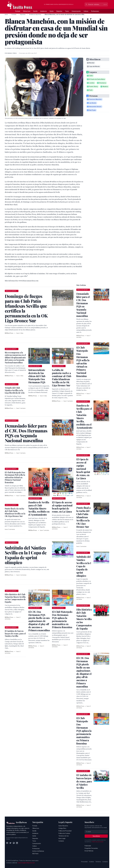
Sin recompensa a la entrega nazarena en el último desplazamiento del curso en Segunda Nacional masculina (15, 357)
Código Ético (62, 828)
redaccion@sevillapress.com (26, 863)
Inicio (6, 14)
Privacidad (84, 862)
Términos (98, 862)
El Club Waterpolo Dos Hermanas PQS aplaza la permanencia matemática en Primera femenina (62, 619)
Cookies (91, 862)
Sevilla (35, 11)
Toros (67, 11)
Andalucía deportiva (35, 14)
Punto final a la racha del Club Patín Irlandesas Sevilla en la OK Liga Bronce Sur (15, 512)
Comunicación (76, 11)
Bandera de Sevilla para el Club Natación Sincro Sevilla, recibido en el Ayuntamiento (39, 508)
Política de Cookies (64, 833)
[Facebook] (7, 843)
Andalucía (44, 11)
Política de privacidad (98, 842)
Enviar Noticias (89, 851)
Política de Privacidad (65, 831)
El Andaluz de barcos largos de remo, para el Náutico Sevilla (15, 633)
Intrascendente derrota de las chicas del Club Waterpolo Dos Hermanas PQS (37, 376)
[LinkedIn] (17, 843)
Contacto (61, 841)
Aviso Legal (62, 838)
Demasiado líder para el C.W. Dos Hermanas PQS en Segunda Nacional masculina (83, 305)
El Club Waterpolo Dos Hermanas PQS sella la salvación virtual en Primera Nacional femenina (15, 477)
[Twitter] (10, 843)
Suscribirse (96, 836)
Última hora (27, 11)
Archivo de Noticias (38, 851)
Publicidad (88, 846)
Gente (52, 11)
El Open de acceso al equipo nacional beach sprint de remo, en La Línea (62, 507)
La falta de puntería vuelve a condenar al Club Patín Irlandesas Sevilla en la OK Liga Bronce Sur (62, 378)
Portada (18, 11)
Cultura (86, 11)
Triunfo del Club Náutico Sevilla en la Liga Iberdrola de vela (15, 390)
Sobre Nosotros (63, 826)
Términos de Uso (64, 836)
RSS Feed (35, 854)
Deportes (59, 11)
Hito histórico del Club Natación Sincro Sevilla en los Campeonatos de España (15, 598)
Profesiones (95, 11)
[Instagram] (14, 843)
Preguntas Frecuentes (91, 848)
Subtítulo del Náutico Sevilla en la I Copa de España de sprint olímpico (84, 566)
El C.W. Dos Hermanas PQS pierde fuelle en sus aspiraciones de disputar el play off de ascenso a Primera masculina (39, 621)
